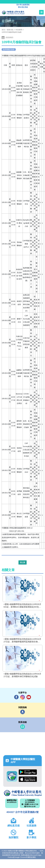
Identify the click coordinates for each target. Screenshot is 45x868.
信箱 (23, 727)
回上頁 (23, 562)
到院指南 (23, 712)
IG (23, 697)
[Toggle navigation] (41, 12)
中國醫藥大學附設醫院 (22, 793)
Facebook (16, 697)
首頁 (3, 30)
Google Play (28, 772)
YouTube (29, 697)
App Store (28, 779)
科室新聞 (19, 30)
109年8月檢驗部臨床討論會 (12, 32)
